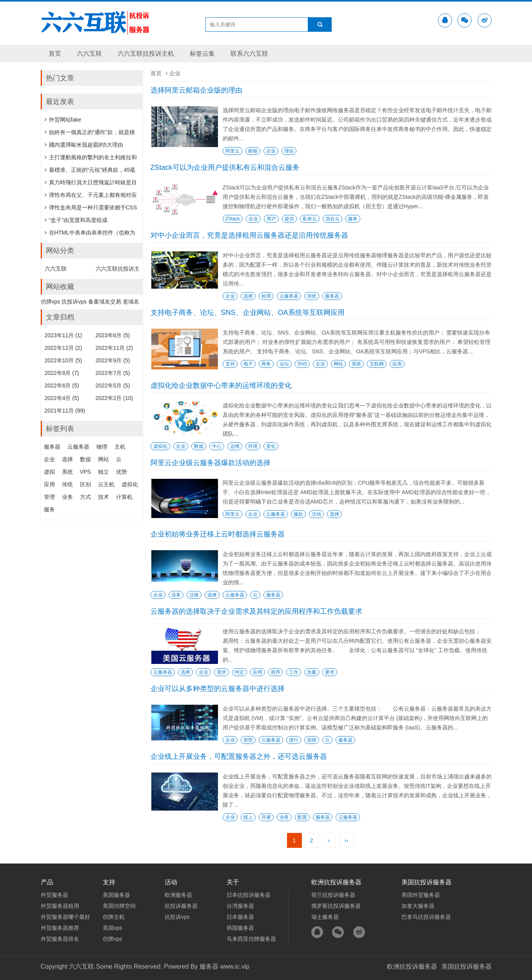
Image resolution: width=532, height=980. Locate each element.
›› (346, 840)
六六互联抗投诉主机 (146, 54)
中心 (217, 446)
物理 (102, 447)
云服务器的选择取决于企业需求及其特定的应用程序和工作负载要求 (256, 611)
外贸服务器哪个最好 (65, 917)
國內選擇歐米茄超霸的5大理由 (84, 145)
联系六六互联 (249, 54)
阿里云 (232, 151)
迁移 (194, 595)
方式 (85, 497)
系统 (356, 364)
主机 (120, 447)
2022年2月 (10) (114, 398)
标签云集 (202, 54)
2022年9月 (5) (113, 360)
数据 (199, 446)
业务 (176, 595)
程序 (276, 672)
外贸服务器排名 (60, 939)
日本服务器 (240, 917)
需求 (222, 672)
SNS (302, 364)
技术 (103, 497)
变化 (271, 446)
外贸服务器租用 (60, 906)
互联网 (377, 364)
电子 (248, 364)
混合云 (332, 219)
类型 (248, 740)
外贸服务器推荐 (60, 928)
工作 (294, 672)
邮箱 (253, 151)
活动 (316, 514)
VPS (85, 472)
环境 (253, 446)
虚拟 (49, 472)
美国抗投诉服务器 (467, 966)
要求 (330, 672)
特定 (240, 672)
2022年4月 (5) (62, 398)
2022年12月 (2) (64, 348)
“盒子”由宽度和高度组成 (76, 220)
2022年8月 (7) (62, 373)
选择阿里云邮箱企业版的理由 (196, 90)
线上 (248, 817)
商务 (266, 364)
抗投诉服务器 (181, 906)
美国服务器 (116, 895)
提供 (289, 219)
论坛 (284, 364)
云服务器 (289, 296)
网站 (338, 364)
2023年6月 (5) (113, 335)
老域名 (131, 302)
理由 (289, 151)
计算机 (124, 497)
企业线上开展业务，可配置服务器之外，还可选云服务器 (239, 756)
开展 (266, 817)
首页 (55, 54)
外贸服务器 (54, 895)
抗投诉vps (74, 302)
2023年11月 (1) (64, 335)
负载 (312, 672)
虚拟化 (160, 446)
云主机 (106, 484)
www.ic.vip (235, 966)
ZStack (233, 219)
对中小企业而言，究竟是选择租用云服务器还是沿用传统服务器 (249, 235)
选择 (248, 296)
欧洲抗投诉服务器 (412, 966)
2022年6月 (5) (62, 385)
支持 (230, 364)
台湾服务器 (240, 906)
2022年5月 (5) (113, 385)
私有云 (310, 219)
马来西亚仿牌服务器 (251, 939)
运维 (235, 446)
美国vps (113, 928)
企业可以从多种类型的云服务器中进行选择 (218, 689)
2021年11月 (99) (65, 411)
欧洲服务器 (178, 895)
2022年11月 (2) (114, 348)
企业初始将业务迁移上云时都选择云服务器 (218, 534)
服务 (353, 219)
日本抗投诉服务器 (249, 895)
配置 (302, 817)
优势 (122, 472)
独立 (103, 472)
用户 (271, 219)
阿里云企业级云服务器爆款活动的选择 (211, 463)
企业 (271, 151)
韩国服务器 (240, 928)
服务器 (332, 296)
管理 (49, 497)
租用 (266, 296)
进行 (294, 740)
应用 (397, 364)
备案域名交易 (105, 302)
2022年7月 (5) (113, 373)
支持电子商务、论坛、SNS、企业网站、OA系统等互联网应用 (248, 313)
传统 (312, 296)
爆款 (298, 514)
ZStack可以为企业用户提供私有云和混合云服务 (225, 167)
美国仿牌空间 (119, 906)
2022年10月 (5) (64, 360)
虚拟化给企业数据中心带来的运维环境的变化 (221, 385)
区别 (85, 484)
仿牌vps (51, 302)
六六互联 (89, 54)
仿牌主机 (114, 917)
